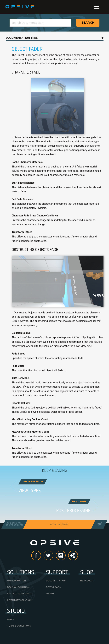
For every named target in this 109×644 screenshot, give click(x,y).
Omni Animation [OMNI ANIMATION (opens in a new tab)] (17, 581)
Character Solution (20, 594)
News (10, 619)
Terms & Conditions (19, 626)
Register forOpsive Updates (14, 524)
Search (88, 23)
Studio (16, 611)
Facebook (41, 556)
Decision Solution (18, 587)
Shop (87, 572)
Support (57, 572)
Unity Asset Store (73, 557)
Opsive (20, 7)
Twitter (53, 556)
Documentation (56, 581)
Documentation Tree (22, 38)
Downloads (53, 587)
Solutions (21, 572)
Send (100, 524)
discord (65, 556)
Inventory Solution (19, 600)
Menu (97, 7)
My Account (87, 581)
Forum (50, 594)
